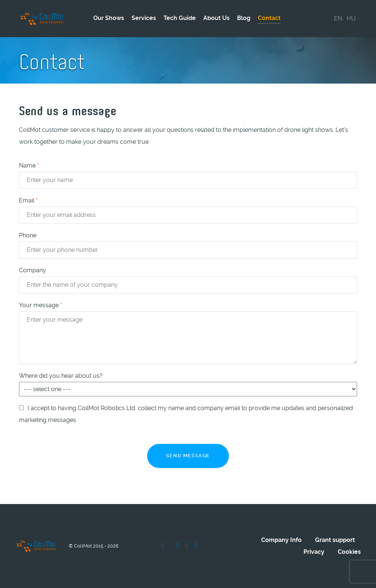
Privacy (314, 552)
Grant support (335, 540)
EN (338, 18)
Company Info (281, 540)
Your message (40, 305)
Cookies (349, 552)
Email (28, 200)
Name (29, 165)
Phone (28, 235)
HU (351, 18)
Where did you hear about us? (61, 376)
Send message (188, 456)
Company (33, 270)
